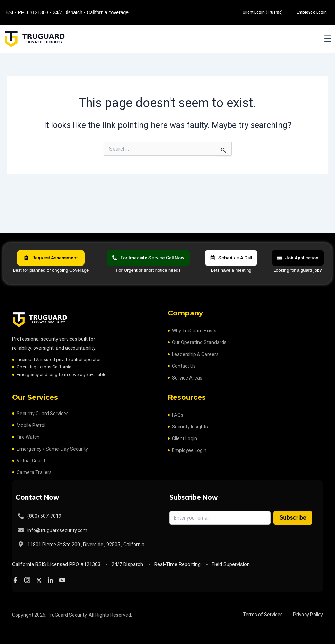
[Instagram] (28, 581)
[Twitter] (40, 581)
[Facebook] (16, 581)
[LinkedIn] (52, 581)
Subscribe (293, 517)
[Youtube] (64, 581)
